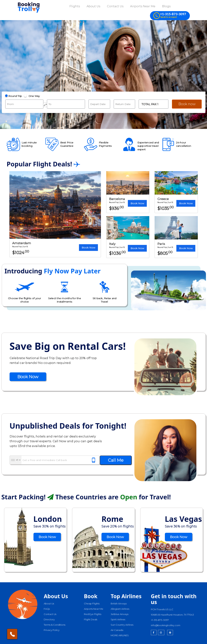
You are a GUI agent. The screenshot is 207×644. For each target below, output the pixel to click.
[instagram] (161, 633)
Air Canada (117, 630)
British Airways (119, 604)
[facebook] (154, 633)
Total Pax (150, 104)
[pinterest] (170, 633)
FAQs (47, 609)
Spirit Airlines (118, 619)
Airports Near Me (143, 6)
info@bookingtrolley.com (166, 625)
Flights (75, 6)
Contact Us (115, 6)
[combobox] (16, 460)
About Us (93, 6)
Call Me (116, 460)
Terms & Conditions (55, 625)
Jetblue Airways (120, 614)
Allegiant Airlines (120, 609)
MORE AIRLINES (120, 635)
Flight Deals (91, 619)
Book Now (88, 248)
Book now (187, 104)
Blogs (166, 6)
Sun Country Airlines (122, 625)
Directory (49, 619)
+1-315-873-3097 (160, 620)
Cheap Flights (92, 604)
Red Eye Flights (93, 614)
